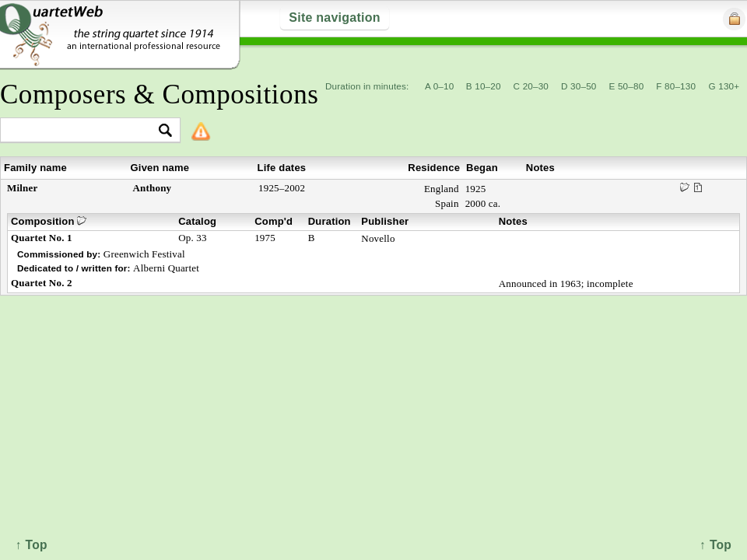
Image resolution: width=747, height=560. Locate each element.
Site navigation (334, 17)
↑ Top (715, 545)
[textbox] (84, 131)
